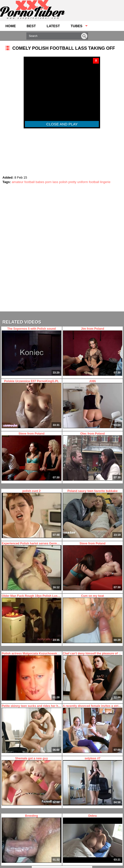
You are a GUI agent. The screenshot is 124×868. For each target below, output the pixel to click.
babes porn (44, 182)
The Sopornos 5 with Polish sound (31, 351)
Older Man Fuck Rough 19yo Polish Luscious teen (31, 619)
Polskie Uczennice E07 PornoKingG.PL (31, 404)
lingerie (105, 182)
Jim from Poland (93, 351)
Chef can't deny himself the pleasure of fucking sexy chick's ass (93, 676)
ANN (93, 404)
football (30, 182)
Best (31, 26)
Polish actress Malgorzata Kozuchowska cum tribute (31, 676)
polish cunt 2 (31, 514)
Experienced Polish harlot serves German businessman (31, 566)
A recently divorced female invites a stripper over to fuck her (93, 729)
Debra (93, 838)
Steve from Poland (31, 456)
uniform (82, 182)
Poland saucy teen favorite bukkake (93, 514)
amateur (18, 182)
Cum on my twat (93, 619)
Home (11, 26)
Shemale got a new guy (31, 781)
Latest (53, 26)
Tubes (77, 26)
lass (55, 182)
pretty (72, 182)
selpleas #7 (93, 781)
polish (63, 182)
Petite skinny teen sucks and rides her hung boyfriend (31, 729)
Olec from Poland (93, 456)
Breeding (31, 838)
